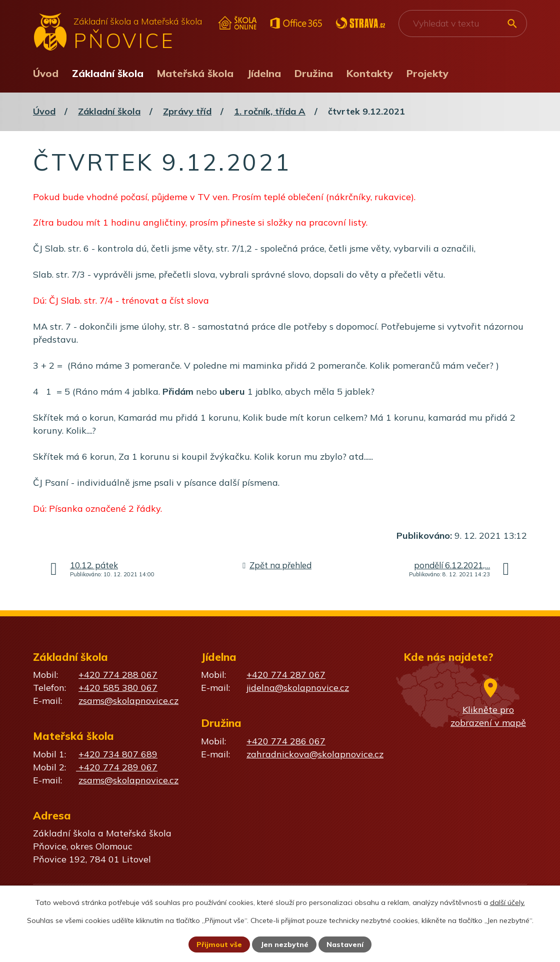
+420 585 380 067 (118, 688)
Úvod (46, 73)
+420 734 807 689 (118, 754)
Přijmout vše (219, 944)
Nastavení (345, 944)
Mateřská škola (195, 73)
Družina (314, 73)
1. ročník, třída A (270, 111)
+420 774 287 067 (286, 675)
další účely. (507, 902)
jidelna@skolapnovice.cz (298, 688)
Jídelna (264, 73)
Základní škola (108, 73)
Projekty (427, 73)
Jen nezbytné (284, 944)
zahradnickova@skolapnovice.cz (315, 754)
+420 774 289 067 (117, 767)
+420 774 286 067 (286, 741)
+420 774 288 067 (118, 675)
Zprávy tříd (187, 111)
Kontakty (370, 73)
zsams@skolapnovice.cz (128, 701)
